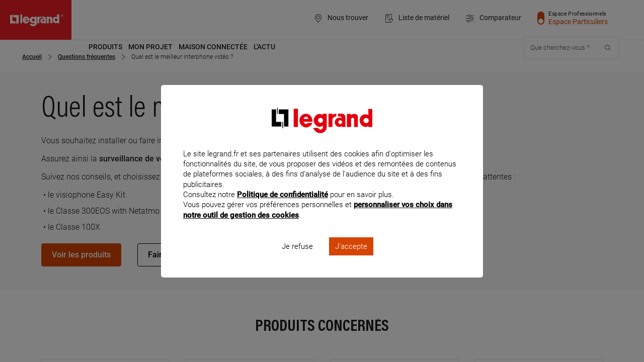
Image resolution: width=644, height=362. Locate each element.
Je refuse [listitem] (297, 259)
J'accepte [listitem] (351, 259)
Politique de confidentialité (283, 208)
